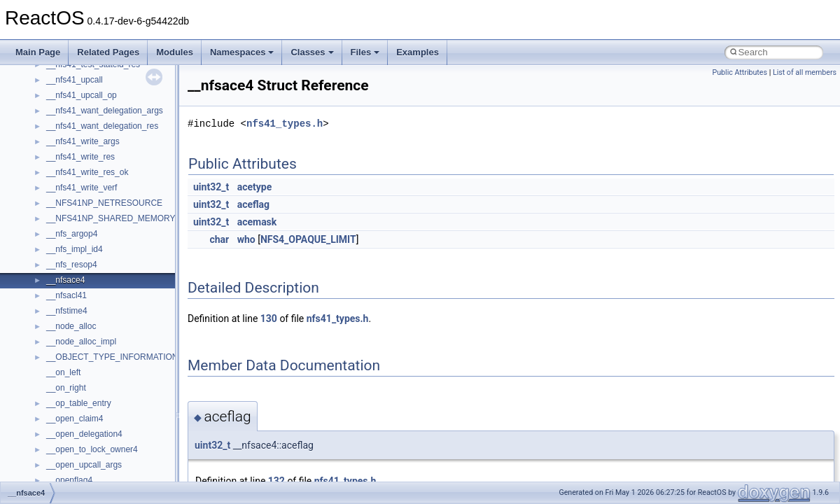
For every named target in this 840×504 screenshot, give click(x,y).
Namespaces (242, 52)
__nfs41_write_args (83, 141)
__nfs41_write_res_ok (87, 172)
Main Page (38, 52)
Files (365, 52)
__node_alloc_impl (81, 342)
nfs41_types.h (285, 124)
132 (276, 481)
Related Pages (108, 52)
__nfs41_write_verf (82, 188)
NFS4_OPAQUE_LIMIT (308, 239)
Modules (175, 52)
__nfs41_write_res (80, 157)
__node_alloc (71, 326)
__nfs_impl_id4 (75, 249)
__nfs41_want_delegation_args (105, 111)
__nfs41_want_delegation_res (102, 126)
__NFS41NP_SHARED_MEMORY (111, 218)
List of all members (805, 72)
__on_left (63, 372)
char (219, 239)
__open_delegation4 (84, 434)
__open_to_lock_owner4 (92, 449)
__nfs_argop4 (72, 234)
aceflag (253, 204)
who (246, 239)
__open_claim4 (75, 419)
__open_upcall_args (84, 465)
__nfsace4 (65, 280)
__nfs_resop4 (72, 265)
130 (269, 318)
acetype (255, 187)
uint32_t (211, 187)
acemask (257, 222)
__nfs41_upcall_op (82, 95)
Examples (418, 52)
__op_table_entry (79, 403)
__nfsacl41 (66, 295)
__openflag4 (69, 480)
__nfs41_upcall (75, 80)
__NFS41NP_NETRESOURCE (104, 203)
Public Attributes (740, 72)
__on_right (66, 388)
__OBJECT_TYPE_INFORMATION (112, 357)
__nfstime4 (67, 311)
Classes (312, 52)
